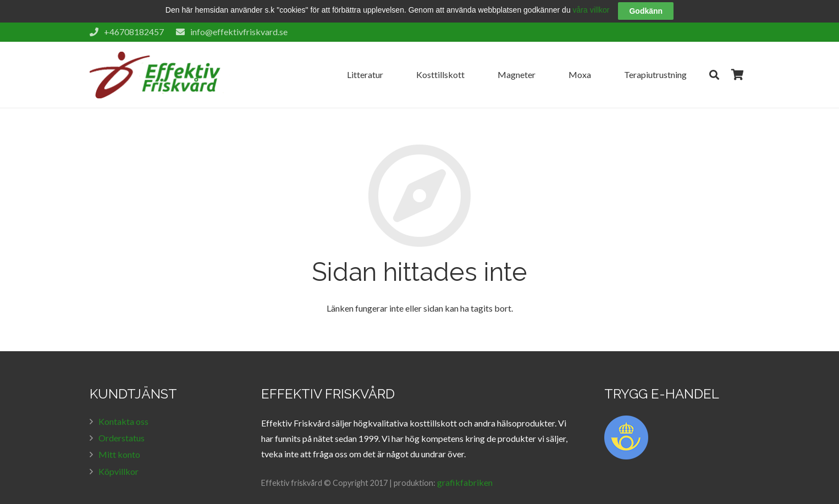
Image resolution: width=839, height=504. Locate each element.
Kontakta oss (123, 409)
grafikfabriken (465, 470)
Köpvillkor (118, 459)
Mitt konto (119, 442)
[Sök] (714, 62)
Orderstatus (122, 425)
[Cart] (737, 62)
